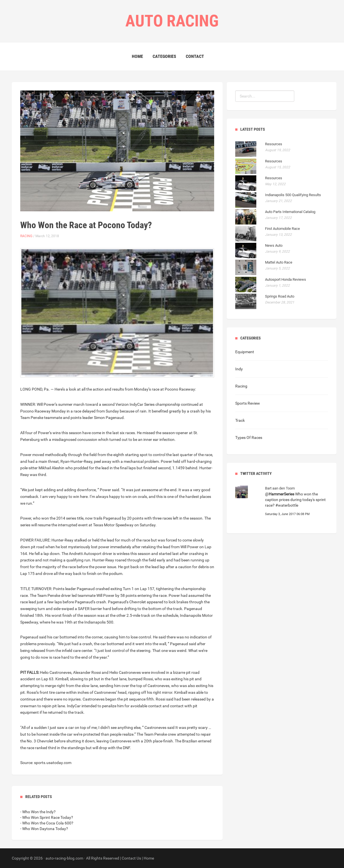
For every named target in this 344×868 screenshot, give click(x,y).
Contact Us (131, 858)
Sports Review (248, 403)
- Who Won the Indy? (38, 812)
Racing (26, 236)
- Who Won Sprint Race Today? (47, 817)
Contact (195, 56)
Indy (239, 369)
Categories (164, 56)
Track (240, 420)
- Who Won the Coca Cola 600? (47, 823)
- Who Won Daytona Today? (44, 829)
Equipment (245, 352)
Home (137, 56)
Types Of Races (249, 438)
